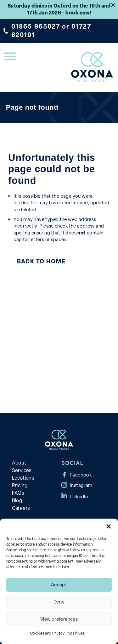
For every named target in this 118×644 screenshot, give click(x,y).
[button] (109, 526)
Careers (21, 508)
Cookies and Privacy (47, 633)
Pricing (20, 485)
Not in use (76, 633)
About (19, 463)
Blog (17, 501)
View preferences (59, 619)
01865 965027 (36, 26)
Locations (23, 478)
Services (22, 470)
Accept (59, 585)
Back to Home (41, 261)
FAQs (18, 493)
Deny (59, 602)
